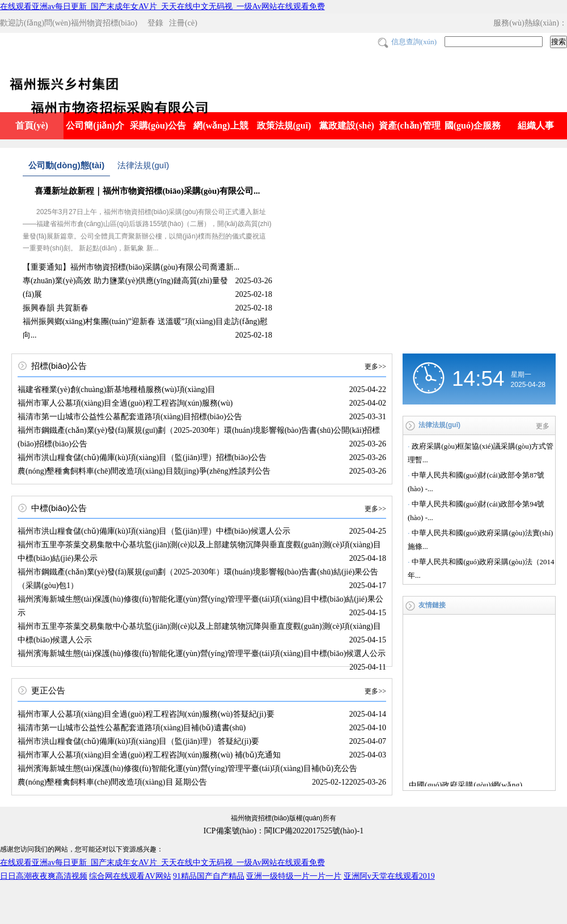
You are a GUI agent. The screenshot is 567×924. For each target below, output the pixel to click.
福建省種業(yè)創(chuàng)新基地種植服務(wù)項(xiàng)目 (117, 389)
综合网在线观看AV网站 (130, 876)
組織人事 (536, 125)
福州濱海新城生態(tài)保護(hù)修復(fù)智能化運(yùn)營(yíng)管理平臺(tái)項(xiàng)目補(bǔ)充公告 (187, 768)
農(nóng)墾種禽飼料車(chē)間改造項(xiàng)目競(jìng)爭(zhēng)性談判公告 (144, 471)
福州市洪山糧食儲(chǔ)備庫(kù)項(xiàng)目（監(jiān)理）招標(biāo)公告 (142, 457)
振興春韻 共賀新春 (56, 308)
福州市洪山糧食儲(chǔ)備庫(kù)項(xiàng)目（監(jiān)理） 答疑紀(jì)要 (138, 741)
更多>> (375, 367)
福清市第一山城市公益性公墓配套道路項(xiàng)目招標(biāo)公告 (130, 417)
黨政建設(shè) (347, 125)
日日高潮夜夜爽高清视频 (44, 876)
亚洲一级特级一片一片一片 (294, 876)
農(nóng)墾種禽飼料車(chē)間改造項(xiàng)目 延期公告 (112, 782)
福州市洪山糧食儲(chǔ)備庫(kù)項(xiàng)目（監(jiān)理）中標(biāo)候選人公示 (154, 531)
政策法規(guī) (284, 125)
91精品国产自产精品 (209, 876)
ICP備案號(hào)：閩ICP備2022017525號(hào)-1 (283, 831)
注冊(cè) (183, 23)
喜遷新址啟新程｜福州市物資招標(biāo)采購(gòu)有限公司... (147, 191)
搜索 (558, 42)
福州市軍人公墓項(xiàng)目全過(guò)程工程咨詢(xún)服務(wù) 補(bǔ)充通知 (149, 755)
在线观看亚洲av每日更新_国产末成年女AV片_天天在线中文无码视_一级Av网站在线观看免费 (162, 7)
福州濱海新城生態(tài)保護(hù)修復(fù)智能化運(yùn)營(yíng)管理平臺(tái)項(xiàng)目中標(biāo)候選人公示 (202, 653)
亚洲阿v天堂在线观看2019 (389, 876)
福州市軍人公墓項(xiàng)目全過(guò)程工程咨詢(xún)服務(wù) (125, 403)
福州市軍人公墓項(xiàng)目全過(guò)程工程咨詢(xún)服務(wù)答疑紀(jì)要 (146, 714)
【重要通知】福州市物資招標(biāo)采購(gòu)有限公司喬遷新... (131, 267)
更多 (543, 426)
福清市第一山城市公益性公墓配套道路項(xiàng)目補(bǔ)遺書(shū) (132, 728)
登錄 (155, 23)
